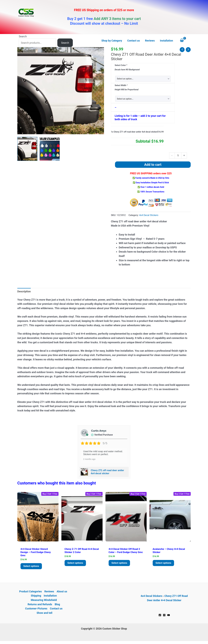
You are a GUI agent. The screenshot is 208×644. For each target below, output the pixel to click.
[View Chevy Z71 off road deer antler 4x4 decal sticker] (27, 149)
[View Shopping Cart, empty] (185, 41)
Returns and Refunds (40, 605)
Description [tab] (24, 291)
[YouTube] (169, 616)
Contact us (56, 610)
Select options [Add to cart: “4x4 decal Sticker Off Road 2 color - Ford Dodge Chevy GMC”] (120, 567)
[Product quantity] (178, 156)
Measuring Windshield (44, 601)
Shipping (36, 597)
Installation (50, 597)
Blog (57, 605)
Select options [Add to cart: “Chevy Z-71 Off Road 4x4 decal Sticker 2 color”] (76, 564)
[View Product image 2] (50, 149)
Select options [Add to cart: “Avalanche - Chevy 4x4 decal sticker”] (164, 564)
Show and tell (44, 614)
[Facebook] (160, 616)
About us (62, 592)
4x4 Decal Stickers (149, 215)
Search (23, 36)
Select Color (121, 65)
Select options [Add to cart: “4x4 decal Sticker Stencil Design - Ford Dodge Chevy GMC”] (32, 567)
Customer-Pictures (36, 610)
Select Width (121, 85)
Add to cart (153, 165)
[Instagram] (164, 616)
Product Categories (30, 592)
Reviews (49, 592)
